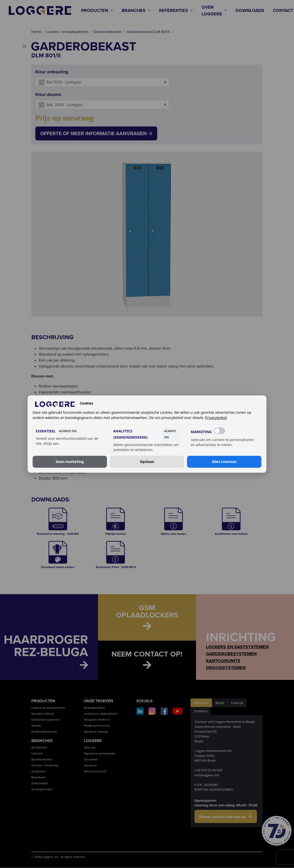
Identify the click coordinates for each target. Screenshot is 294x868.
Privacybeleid (216, 418)
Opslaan (147, 462)
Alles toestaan (224, 462)
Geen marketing (70, 462)
